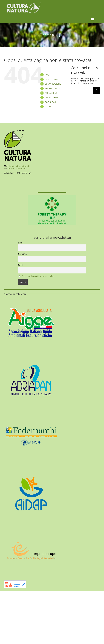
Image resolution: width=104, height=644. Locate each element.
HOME (48, 75)
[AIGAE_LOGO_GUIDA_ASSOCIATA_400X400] (31, 297)
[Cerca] (97, 90)
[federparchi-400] (31, 411)
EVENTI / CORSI (52, 79)
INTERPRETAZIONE (53, 88)
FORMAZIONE (51, 93)
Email (21, 265)
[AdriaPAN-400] (31, 354)
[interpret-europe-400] (31, 524)
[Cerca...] (82, 90)
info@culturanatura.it (19, 166)
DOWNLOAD (50, 102)
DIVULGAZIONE (52, 98)
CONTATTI (49, 107)
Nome (21, 243)
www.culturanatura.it (19, 168)
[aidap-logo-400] (31, 467)
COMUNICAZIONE (53, 84)
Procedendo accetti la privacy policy (38, 276)
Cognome (22, 254)
